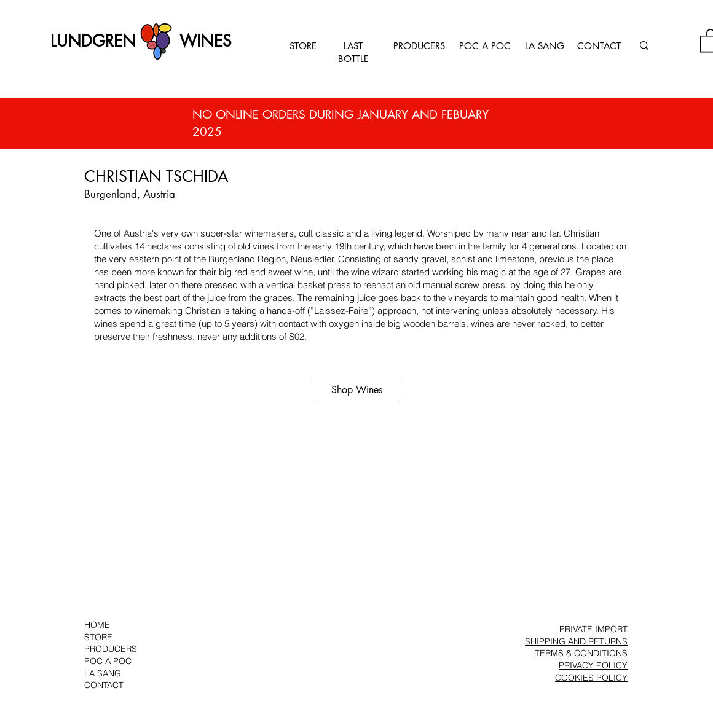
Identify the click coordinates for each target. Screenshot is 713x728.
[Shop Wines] (356, 390)
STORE (303, 46)
